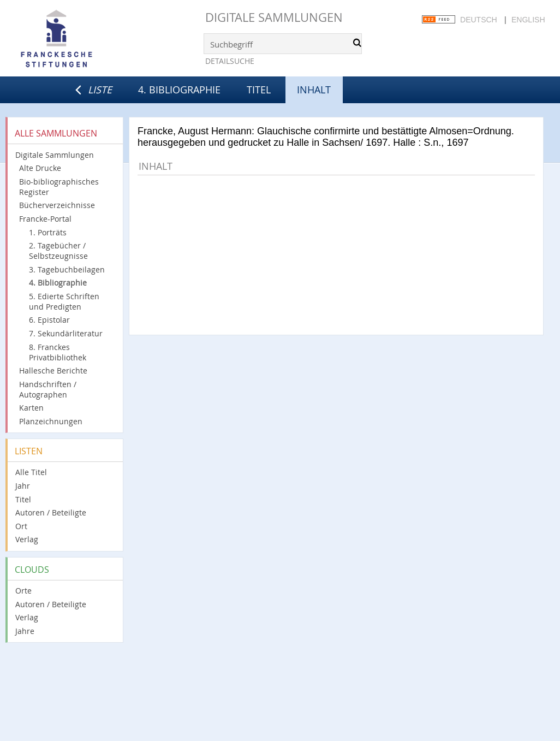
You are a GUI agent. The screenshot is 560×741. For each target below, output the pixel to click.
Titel (259, 90)
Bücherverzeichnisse (57, 205)
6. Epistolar (49, 320)
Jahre (25, 631)
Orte (23, 591)
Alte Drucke (40, 168)
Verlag (27, 539)
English (528, 20)
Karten (31, 408)
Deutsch (479, 20)
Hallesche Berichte (53, 370)
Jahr (23, 486)
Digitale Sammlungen (274, 17)
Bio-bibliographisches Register (59, 187)
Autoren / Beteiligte (51, 512)
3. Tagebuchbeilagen (67, 269)
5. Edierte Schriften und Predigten (64, 301)
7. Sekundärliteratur (66, 333)
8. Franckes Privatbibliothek (58, 352)
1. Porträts (48, 232)
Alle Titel (31, 472)
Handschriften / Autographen (48, 389)
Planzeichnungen (51, 421)
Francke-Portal (45, 219)
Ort (21, 526)
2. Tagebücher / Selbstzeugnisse (58, 251)
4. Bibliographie (179, 90)
